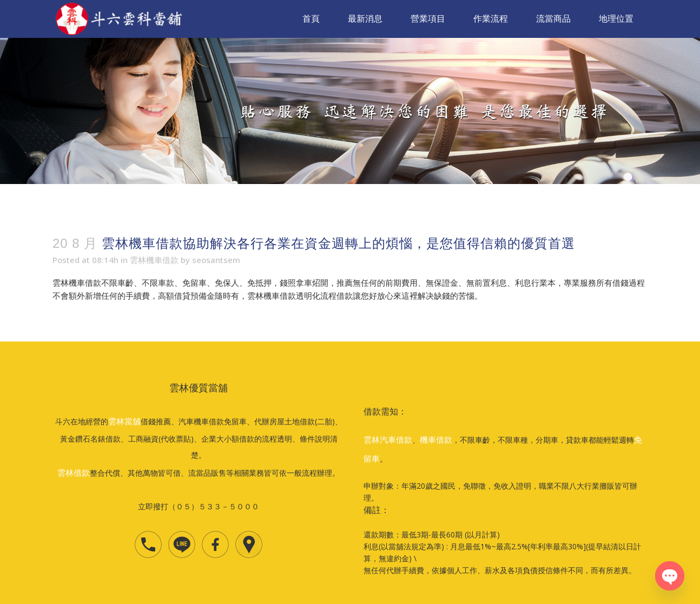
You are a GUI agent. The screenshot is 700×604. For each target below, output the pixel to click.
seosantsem (216, 260)
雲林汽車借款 (388, 439)
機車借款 (436, 439)
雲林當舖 (124, 421)
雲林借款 (74, 472)
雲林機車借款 (154, 260)
